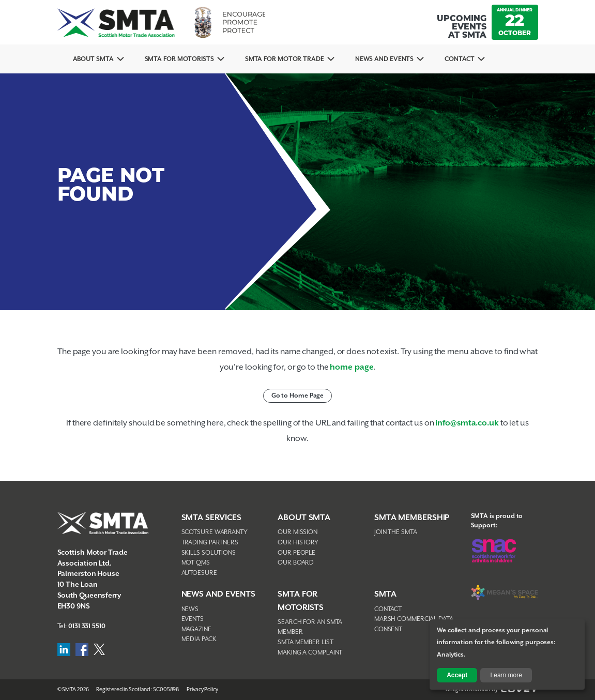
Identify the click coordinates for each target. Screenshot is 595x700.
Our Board (296, 563)
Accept (457, 675)
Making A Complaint (310, 653)
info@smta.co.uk (467, 423)
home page (352, 367)
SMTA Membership (412, 518)
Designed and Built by (492, 690)
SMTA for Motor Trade (285, 59)
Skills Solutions (209, 553)
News (190, 609)
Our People (296, 553)
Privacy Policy (202, 690)
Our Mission (297, 532)
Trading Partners (210, 543)
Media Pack (199, 639)
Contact (459, 59)
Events (193, 619)
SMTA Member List (305, 642)
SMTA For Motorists (179, 59)
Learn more (506, 675)
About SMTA (93, 59)
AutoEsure (199, 573)
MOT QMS (196, 563)
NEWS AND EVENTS (219, 594)
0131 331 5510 (87, 626)
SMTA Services (212, 518)
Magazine (196, 629)
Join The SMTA (396, 532)
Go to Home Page (298, 396)
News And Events (385, 59)
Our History (298, 543)
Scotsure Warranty (215, 532)
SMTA (385, 594)
